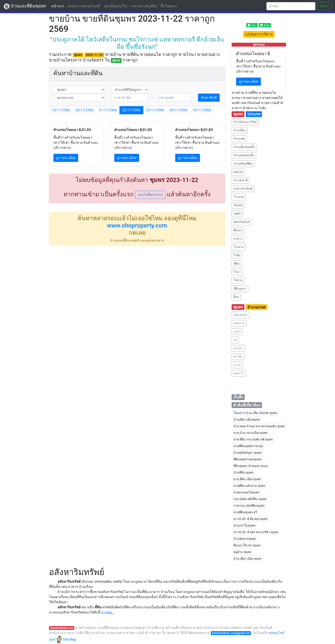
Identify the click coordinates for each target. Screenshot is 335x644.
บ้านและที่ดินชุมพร (25, 6)
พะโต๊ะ (238, 356)
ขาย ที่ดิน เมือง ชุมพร (247, 479)
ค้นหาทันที (209, 98)
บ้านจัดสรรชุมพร (245, 539)
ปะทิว (237, 332)
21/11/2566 (108, 110)
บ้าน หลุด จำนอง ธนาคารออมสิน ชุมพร (259, 426)
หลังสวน (239, 323)
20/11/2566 (84, 110)
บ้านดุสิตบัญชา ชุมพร (248, 453)
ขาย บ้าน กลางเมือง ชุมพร (251, 433)
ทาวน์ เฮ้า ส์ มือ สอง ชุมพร (251, 519)
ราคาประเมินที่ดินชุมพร (249, 506)
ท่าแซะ (238, 348)
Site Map (70, 639)
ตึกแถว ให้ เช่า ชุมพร (247, 545)
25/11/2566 (202, 110)
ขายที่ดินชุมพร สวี (245, 512)
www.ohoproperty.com (137, 225)
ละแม (237, 365)
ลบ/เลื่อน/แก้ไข (115, 6)
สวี (235, 340)
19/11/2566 (61, 110)
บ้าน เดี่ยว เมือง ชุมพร (248, 559)
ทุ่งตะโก (239, 373)
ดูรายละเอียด (66, 158)
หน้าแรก (59, 6)
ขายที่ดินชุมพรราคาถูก (248, 446)
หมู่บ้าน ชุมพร (242, 552)
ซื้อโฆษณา (169, 6)
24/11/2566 (179, 110)
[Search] (291, 6)
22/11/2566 (131, 110)
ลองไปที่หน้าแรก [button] (150, 195)
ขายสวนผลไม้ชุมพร (247, 492)
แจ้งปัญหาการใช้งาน (259, 34)
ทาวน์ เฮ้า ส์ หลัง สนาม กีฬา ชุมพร (256, 532)
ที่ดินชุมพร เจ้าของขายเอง (251, 466)
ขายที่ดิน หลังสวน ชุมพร (249, 486)
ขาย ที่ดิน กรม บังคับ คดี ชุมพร (253, 439)
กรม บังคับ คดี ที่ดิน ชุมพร (250, 499)
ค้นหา (324, 6)
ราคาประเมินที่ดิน (144, 6)
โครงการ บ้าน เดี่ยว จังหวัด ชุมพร (255, 413)
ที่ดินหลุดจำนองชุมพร (248, 459)
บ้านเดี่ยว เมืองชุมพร (247, 420)
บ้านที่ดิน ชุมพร (244, 472)
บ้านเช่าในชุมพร (245, 525)
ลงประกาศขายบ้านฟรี (84, 6)
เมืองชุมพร (240, 315)
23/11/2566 (155, 110)
